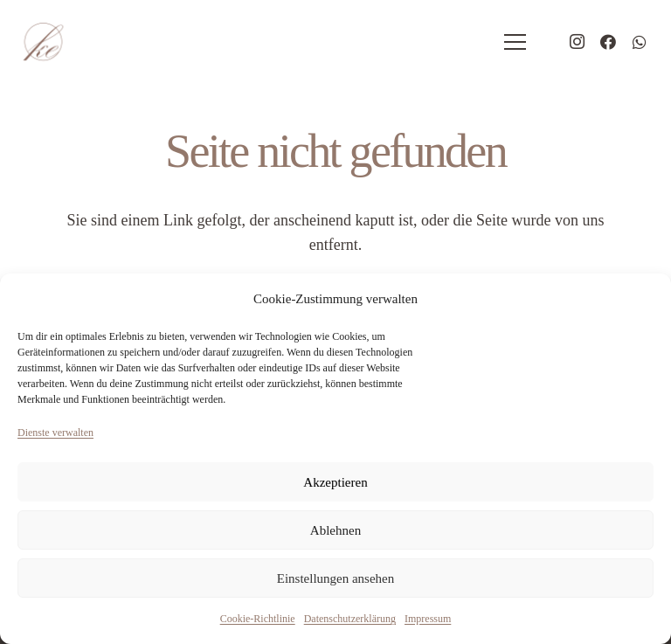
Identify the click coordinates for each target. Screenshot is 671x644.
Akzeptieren (335, 482)
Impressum (428, 619)
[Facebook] (608, 42)
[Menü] (515, 42)
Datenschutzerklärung (350, 619)
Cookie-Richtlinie (258, 619)
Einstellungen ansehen (336, 578)
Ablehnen (335, 530)
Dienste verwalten (55, 433)
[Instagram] (577, 42)
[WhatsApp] (640, 42)
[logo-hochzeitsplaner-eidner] (43, 42)
